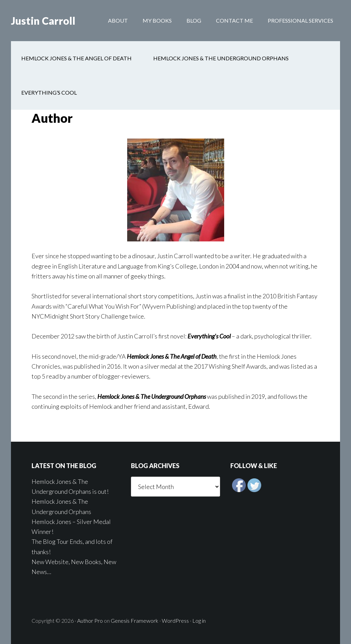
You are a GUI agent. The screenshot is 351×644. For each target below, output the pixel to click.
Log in (199, 621)
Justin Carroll (43, 21)
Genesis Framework (135, 621)
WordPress (175, 621)
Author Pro (90, 621)
